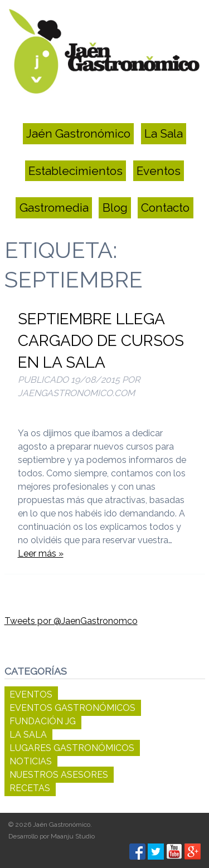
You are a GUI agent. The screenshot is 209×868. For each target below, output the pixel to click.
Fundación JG (43, 721)
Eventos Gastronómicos (72, 708)
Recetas (30, 788)
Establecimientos (76, 171)
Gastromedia (54, 208)
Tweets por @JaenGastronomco (71, 621)
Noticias (31, 761)
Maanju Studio (73, 836)
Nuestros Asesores (59, 775)
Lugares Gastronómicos (72, 748)
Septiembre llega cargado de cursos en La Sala (101, 341)
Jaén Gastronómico (78, 134)
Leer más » (41, 554)
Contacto (165, 208)
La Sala (164, 134)
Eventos (159, 171)
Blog (115, 208)
